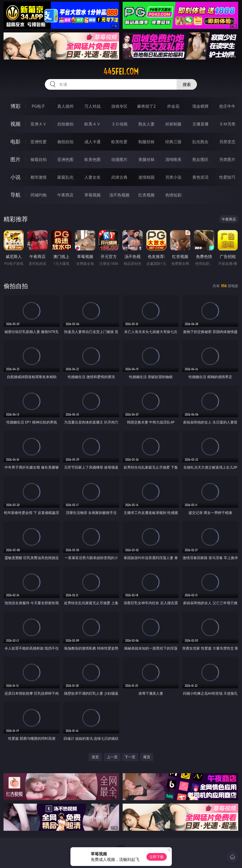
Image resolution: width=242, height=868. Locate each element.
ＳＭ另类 (227, 124)
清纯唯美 (173, 159)
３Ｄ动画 (119, 124)
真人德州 (65, 106)
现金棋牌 (200, 106)
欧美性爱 (119, 142)
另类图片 (227, 159)
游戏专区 (119, 106)
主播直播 (200, 124)
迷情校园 (146, 177)
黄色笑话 (200, 177)
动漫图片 (119, 159)
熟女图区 (200, 159)
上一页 (112, 757)
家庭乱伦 (65, 177)
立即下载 (157, 857)
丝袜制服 (173, 124)
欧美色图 (92, 159)
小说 (15, 177)
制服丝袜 (146, 142)
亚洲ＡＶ (39, 124)
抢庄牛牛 (227, 106)
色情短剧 (173, 195)
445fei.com (121, 71)
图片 (15, 159)
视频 (15, 124)
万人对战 (92, 106)
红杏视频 (146, 195)
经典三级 (173, 142)
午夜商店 (65, 195)
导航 (15, 195)
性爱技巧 (227, 177)
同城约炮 (39, 195)
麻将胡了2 (146, 106)
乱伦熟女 (200, 142)
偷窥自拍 (39, 159)
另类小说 (173, 177)
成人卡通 (92, 142)
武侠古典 (119, 177)
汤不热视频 (119, 195)
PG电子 (38, 106)
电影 (15, 142)
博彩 (15, 106)
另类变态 (227, 142)
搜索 (187, 84)
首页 (95, 757)
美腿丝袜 (146, 159)
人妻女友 (92, 177)
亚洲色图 (65, 159)
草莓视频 (92, 195)
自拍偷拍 (65, 124)
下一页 (130, 757)
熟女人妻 (146, 124)
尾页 (147, 757)
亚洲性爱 (39, 142)
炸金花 (173, 106)
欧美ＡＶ (92, 124)
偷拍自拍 (65, 142)
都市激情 (39, 177)
